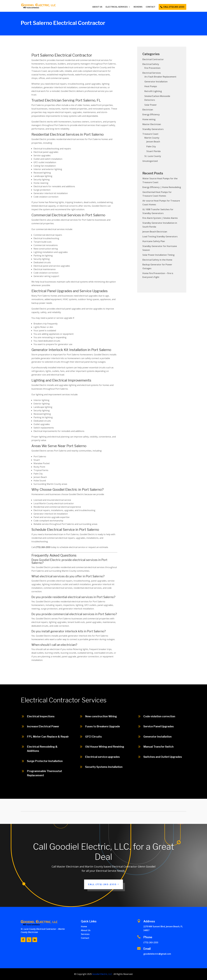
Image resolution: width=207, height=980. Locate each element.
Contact (151, 7)
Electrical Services (117, 7)
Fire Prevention (152, 68)
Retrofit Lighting (153, 91)
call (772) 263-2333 (174, 7)
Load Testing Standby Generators (160, 237)
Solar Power (151, 105)
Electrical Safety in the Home (157, 260)
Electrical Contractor (153, 59)
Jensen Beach (153, 142)
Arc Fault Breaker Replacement (160, 77)
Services (85, 934)
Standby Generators (153, 129)
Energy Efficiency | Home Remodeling (162, 187)
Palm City (151, 146)
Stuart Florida (153, 151)
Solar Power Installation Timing (158, 255)
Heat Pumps (151, 86)
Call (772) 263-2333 (102, 884)
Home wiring (149, 119)
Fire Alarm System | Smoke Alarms (160, 218)
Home (84, 926)
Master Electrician (152, 124)
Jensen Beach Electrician (155, 232)
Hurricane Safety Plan (154, 241)
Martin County (152, 138)
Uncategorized (150, 161)
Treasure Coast (150, 134)
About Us (97, 7)
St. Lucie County (153, 156)
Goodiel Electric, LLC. (102, 974)
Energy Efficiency (151, 114)
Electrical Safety (151, 64)
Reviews (138, 7)
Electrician (148, 110)
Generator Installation (156, 82)
